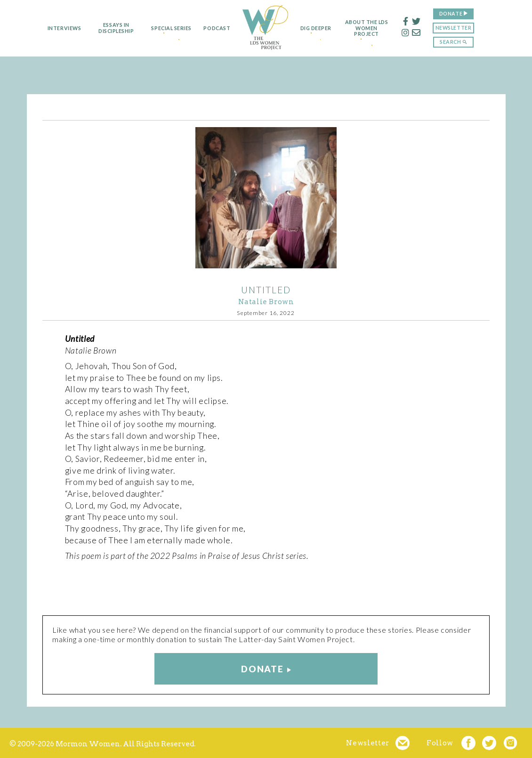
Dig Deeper (319, 28)
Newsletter (464, 28)
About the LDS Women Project (377, 28)
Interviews (54, 28)
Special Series (164, 28)
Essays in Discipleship (106, 28)
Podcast (213, 28)
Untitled (266, 290)
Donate (461, 13)
